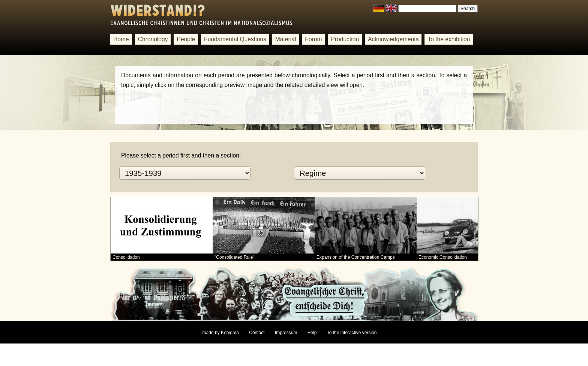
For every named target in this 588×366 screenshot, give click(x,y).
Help (312, 333)
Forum (313, 39)
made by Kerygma (221, 333)
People (186, 39)
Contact (257, 333)
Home (121, 39)
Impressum (286, 333)
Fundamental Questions (235, 39)
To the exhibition (449, 39)
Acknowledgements (393, 39)
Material (286, 39)
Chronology (153, 39)
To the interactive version (352, 333)
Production (345, 39)
